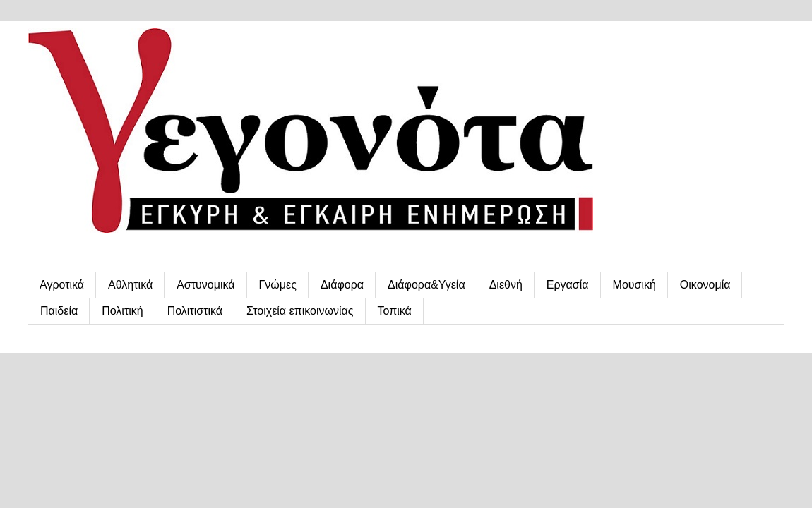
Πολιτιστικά (195, 311)
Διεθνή (506, 285)
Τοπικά (395, 311)
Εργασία (568, 285)
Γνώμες (278, 285)
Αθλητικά (130, 285)
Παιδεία (59, 311)
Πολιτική (122, 311)
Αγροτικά (62, 285)
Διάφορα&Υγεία (426, 285)
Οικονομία (705, 285)
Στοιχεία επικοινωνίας (300, 311)
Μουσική (634, 285)
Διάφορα (342, 285)
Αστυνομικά (205, 285)
